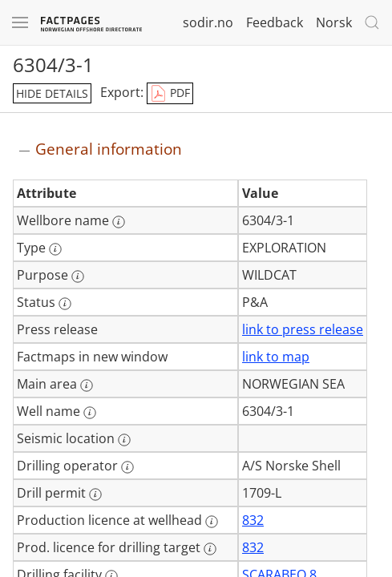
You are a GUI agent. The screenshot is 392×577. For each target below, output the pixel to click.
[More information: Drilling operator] (127, 467)
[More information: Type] (55, 249)
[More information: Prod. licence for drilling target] (210, 549)
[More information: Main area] (87, 385)
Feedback (275, 22)
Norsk (334, 22)
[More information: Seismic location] (124, 440)
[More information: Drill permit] (95, 494)
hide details (52, 93)
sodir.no (208, 22)
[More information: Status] (65, 304)
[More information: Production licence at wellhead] (212, 522)
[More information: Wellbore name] (119, 222)
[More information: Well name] (90, 413)
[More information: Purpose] (78, 276)
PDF (170, 94)
